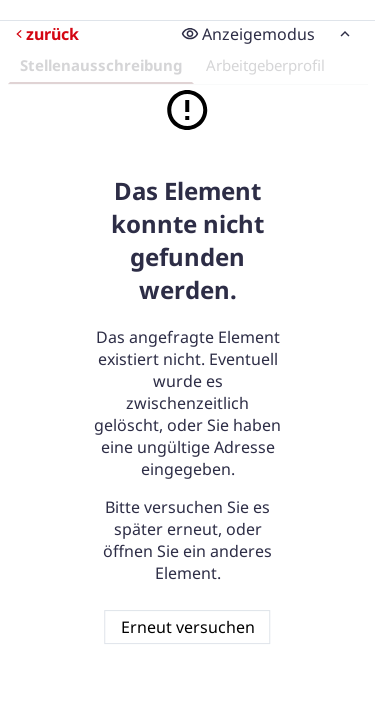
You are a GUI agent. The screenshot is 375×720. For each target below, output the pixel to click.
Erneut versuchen (188, 627)
